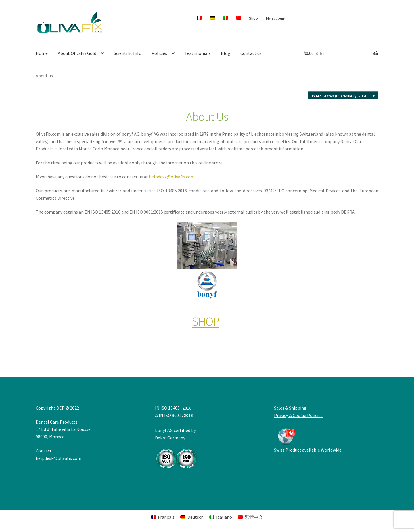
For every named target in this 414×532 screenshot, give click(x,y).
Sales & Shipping (290, 408)
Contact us (251, 53)
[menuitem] (199, 18)
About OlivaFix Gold (77, 53)
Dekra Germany (177, 452)
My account (276, 18)
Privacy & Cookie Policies (298, 415)
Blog (226, 53)
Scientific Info (128, 53)
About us (44, 76)
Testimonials (198, 53)
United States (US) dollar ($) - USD (339, 96)
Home (42, 53)
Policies (159, 53)
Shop (253, 18)
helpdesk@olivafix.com (172, 177)
